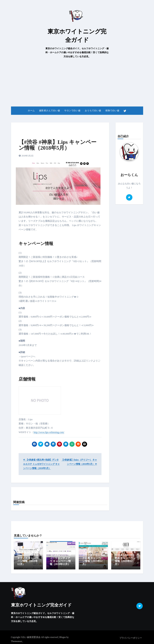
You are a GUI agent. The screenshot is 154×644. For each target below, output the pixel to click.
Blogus (63, 636)
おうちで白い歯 (93, 111)
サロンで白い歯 (72, 111)
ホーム (31, 111)
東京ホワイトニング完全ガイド (41, 604)
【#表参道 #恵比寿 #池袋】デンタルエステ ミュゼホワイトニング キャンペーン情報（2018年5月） (41, 464)
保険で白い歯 (112, 111)
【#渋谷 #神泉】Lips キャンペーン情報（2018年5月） (58, 145)
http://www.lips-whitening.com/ (49, 432)
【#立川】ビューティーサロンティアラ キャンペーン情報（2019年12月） (61, 560)
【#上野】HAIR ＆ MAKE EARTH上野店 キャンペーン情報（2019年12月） (125, 558)
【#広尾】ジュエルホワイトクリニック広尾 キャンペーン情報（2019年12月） (93, 558)
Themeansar (17, 640)
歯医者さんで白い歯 (50, 111)
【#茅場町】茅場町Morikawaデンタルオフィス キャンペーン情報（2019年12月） (28, 558)
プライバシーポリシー (131, 636)
